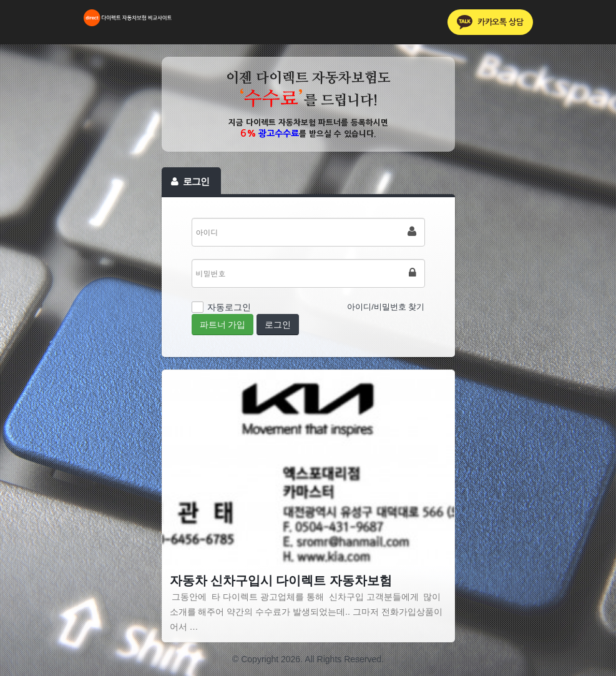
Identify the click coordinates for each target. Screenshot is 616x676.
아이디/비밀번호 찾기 (386, 307)
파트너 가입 (223, 325)
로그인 (278, 325)
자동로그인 (229, 307)
